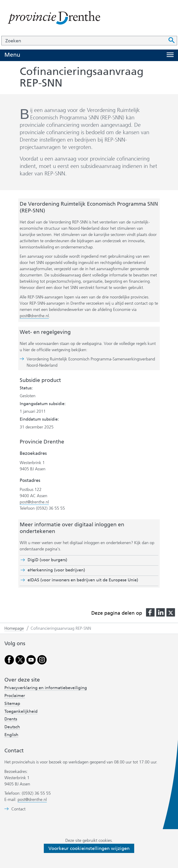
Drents (11, 719)
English (11, 735)
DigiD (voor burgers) (47, 560)
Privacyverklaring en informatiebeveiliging (46, 688)
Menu (12, 55)
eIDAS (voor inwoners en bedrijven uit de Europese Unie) (83, 580)
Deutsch (12, 727)
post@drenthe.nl (34, 316)
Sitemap (12, 704)
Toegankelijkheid (21, 711)
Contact (18, 809)
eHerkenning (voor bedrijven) (56, 570)
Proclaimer (15, 696)
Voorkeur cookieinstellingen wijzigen (89, 848)
